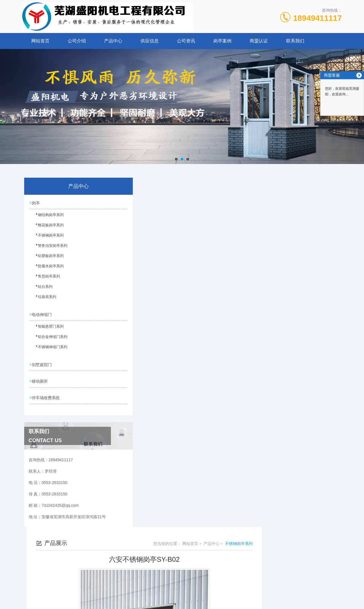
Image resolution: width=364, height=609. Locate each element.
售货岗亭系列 (45, 279)
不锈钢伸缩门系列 (49, 349)
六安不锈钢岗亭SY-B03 (157, 411)
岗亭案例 (222, 41)
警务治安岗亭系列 (49, 248)
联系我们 (295, 41)
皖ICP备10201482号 (222, 569)
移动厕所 (40, 380)
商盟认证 (259, 41)
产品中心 (113, 41)
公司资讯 (186, 41)
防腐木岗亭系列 (47, 269)
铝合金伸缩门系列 (49, 339)
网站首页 (40, 41)
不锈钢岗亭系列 (47, 238)
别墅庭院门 (42, 364)
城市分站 (27, 602)
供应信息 (150, 41)
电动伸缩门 (42, 314)
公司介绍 (77, 41)
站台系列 (42, 289)
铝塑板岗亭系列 (47, 259)
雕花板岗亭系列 (47, 228)
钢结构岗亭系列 (47, 218)
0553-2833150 (147, 559)
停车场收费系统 (46, 396)
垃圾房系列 (44, 300)
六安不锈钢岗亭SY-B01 (157, 401)
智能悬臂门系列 (47, 329)
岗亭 (36, 203)
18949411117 (318, 18)
